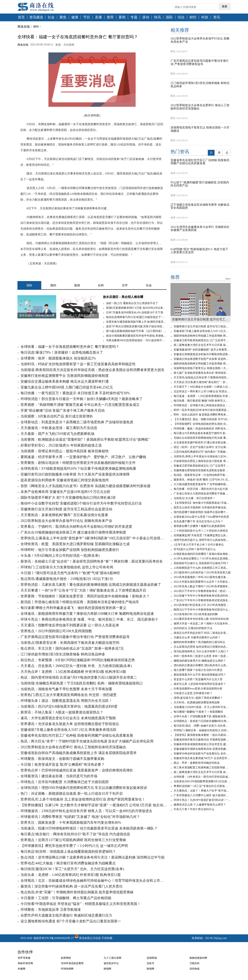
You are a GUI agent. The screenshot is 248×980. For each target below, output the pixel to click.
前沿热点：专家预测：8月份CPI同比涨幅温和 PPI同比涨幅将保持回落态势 (78, 660)
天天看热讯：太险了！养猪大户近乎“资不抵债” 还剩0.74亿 (202, 791)
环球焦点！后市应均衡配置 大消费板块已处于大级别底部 (65, 782)
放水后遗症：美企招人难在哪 (123, 297)
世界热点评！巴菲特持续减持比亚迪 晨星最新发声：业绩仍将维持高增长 (77, 770)
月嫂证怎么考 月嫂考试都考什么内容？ (197, 638)
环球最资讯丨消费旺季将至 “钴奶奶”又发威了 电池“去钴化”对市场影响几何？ (80, 817)
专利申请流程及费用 (72, 963)
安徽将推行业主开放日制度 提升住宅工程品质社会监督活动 (66, 509)
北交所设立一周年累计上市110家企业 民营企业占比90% (202, 391)
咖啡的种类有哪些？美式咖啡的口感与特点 (199, 642)
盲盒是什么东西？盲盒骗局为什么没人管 (198, 679)
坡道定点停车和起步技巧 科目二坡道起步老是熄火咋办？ (202, 633)
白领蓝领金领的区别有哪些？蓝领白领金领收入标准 (202, 554)
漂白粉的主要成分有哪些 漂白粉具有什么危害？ (202, 665)
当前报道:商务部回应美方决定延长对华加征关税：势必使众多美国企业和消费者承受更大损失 (93, 370)
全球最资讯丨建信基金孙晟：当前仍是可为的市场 (59, 776)
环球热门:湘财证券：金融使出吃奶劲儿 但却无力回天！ (202, 730)
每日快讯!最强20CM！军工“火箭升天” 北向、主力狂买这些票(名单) (72, 869)
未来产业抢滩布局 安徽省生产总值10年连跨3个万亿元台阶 (65, 492)
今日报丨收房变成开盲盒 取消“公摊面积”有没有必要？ (63, 765)
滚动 (146, 17)
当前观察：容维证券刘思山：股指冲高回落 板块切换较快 (65, 451)
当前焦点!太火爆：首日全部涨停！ (194, 498)
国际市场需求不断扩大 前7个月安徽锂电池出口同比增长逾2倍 (68, 498)
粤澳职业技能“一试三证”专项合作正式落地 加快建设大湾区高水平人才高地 (202, 786)
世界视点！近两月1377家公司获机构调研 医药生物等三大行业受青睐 (73, 840)
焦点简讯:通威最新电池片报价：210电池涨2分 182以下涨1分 (67, 579)
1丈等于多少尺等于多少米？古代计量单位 (199, 545)
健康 (75, 17)
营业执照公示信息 (87, 938)
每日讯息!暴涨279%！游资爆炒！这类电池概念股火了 (62, 352)
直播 (98, 17)
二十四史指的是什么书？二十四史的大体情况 (201, 531)
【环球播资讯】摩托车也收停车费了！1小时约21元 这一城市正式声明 (74, 846)
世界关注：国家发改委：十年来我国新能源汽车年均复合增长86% (71, 823)
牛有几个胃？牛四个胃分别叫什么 (194, 809)
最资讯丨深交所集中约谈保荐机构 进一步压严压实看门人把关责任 (72, 886)
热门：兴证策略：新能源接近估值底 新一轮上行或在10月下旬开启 (72, 794)
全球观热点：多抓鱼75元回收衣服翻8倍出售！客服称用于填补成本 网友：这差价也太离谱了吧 (202, 721)
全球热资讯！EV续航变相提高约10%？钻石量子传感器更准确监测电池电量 (78, 469)
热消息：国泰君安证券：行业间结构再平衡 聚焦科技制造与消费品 (202, 475)
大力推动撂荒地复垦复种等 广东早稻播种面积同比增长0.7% (202, 484)
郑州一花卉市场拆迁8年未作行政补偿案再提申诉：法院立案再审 (202, 410)
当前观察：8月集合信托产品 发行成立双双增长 (57, 416)
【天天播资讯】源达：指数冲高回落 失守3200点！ (202, 419)
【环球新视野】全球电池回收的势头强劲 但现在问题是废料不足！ (202, 424)
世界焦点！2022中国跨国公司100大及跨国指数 (56, 631)
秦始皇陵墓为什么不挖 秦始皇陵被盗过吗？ (200, 675)
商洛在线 (24, 27)
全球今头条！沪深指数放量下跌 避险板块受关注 (202, 716)
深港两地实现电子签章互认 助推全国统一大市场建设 (200, 129)
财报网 (107, 969)
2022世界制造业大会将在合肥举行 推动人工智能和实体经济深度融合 (73, 747)
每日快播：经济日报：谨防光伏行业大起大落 (201, 489)
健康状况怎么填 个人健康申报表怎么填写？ (200, 805)
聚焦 (63, 17)
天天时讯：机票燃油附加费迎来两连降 (197, 703)
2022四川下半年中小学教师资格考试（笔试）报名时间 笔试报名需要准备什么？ (202, 591)
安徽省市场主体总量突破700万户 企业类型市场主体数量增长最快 (202, 758)
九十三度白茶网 (112, 958)
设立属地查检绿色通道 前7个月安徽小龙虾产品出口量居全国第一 (71, 921)
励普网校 (66, 958)
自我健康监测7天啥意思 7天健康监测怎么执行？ (202, 535)
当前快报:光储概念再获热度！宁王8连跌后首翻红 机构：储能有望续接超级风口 (82, 683)
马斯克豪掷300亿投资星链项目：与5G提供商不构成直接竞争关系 (136, 340)
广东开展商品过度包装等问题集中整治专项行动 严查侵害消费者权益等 (75, 637)
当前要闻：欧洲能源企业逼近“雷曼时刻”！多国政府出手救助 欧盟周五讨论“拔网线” (85, 440)
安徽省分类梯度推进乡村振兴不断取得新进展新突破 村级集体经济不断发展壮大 (202, 354)
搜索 (225, 6)
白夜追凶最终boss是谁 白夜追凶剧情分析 (198, 689)
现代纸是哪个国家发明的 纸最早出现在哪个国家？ (202, 512)
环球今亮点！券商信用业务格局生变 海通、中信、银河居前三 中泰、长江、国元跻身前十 (89, 619)
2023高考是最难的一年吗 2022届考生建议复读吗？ (202, 577)
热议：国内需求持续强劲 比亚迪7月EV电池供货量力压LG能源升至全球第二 (79, 677)
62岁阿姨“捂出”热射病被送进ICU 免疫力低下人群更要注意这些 (199, 251)
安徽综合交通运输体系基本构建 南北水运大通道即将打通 (65, 381)
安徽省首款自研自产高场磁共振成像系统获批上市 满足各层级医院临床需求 (79, 753)
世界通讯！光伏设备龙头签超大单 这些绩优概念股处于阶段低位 (70, 724)
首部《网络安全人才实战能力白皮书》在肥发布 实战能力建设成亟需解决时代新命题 (86, 486)
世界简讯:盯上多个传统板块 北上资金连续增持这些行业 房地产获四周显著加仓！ (83, 799)
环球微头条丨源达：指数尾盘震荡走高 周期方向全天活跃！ (66, 701)
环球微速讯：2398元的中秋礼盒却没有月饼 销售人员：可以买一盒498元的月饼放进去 (86, 811)
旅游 (77, 285)
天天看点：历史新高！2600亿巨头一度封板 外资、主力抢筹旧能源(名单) (76, 666)
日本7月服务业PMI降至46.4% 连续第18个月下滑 (135, 313)
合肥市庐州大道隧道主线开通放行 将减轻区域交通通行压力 (66, 915)
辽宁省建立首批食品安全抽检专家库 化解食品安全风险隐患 (200, 206)
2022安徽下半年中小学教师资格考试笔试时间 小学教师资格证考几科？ (202, 596)
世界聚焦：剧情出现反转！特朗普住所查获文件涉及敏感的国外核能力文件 (78, 463)
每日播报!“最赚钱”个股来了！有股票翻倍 (198, 712)
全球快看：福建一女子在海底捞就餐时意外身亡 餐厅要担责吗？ (70, 347)
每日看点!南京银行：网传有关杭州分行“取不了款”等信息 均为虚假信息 (75, 834)
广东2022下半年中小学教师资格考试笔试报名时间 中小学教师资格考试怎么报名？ (202, 600)
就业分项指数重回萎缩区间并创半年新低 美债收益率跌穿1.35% (136, 336)
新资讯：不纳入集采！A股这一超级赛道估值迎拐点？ (62, 712)
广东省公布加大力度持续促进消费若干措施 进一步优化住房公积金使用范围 (202, 494)
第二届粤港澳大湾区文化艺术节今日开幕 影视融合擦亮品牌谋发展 (202, 345)
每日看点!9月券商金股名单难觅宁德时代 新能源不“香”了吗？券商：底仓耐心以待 (202, 433)
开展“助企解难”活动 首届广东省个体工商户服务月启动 (63, 410)
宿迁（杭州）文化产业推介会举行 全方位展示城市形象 (202, 447)
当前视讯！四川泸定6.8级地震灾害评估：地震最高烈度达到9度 (69, 706)
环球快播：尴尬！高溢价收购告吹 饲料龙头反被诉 (202, 429)
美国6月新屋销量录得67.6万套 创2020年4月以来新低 (136, 308)
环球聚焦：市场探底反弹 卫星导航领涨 (51, 910)
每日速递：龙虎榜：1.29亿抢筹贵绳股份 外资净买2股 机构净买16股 (202, 396)
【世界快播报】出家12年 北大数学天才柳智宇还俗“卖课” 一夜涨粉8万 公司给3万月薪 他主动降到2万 (94, 805)
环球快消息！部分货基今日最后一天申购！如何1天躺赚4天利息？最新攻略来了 (82, 399)
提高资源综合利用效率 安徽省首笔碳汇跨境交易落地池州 (65, 480)
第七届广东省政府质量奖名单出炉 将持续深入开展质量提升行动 (202, 373)
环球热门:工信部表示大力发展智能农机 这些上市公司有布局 (67, 567)
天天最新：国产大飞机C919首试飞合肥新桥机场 (57, 434)
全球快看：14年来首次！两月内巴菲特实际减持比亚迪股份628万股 (202, 777)
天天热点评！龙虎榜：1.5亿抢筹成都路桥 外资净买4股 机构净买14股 (73, 672)
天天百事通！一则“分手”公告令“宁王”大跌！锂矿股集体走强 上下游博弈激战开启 (83, 590)
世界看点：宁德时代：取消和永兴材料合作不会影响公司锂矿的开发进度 (76, 527)
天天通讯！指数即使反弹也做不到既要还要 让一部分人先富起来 (70, 625)
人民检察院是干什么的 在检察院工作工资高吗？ (202, 568)
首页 (21, 17)
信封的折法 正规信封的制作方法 (193, 628)
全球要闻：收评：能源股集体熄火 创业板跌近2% (58, 358)
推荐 (110, 17)
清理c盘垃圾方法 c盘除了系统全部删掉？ (198, 698)
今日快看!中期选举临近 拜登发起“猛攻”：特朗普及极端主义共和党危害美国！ (81, 904)
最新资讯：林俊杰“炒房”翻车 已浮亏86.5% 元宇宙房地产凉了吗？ (202, 480)
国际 (169, 17)
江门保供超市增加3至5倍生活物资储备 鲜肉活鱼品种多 (63, 654)
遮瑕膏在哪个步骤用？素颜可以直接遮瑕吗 (199, 526)
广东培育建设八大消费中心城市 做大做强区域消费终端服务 (202, 795)
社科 (101, 285)
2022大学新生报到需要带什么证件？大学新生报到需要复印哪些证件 (202, 582)
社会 (51, 17)
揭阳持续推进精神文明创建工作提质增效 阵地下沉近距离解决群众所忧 (202, 336)
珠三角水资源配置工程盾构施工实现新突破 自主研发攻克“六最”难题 (202, 767)
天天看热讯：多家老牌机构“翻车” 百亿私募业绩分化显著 (64, 515)
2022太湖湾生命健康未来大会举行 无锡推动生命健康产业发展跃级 (200, 229)
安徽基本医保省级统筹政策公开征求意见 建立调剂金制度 (202, 744)
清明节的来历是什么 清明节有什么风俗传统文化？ (202, 540)
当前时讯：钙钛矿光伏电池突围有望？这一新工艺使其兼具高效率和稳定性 (78, 364)
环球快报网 (67, 969)
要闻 (122, 17)
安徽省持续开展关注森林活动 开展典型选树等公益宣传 (202, 740)
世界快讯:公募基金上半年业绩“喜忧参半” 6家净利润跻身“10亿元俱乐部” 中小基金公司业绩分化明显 (94, 538)
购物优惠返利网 (198, 958)
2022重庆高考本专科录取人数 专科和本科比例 (201, 619)
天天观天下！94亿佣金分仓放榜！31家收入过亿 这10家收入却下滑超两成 (202, 387)
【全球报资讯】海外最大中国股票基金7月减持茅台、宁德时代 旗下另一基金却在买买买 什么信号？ (202, 503)
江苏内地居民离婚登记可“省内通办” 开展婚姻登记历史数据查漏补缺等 (202, 452)
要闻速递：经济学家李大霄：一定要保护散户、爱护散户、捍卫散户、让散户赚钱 (83, 457)
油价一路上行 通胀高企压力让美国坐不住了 (132, 303)
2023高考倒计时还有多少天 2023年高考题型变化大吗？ (202, 605)
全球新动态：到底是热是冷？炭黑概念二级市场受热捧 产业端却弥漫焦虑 (77, 422)
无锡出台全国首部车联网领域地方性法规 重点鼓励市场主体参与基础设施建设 (202, 438)
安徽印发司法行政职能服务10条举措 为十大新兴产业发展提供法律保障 (75, 474)
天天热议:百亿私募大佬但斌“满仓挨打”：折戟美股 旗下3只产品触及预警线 (202, 382)
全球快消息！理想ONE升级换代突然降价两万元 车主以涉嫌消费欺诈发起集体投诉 (84, 788)
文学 (125, 285)
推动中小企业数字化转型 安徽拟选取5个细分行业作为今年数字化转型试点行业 (81, 503)
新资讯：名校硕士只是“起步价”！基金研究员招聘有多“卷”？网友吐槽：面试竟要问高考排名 (92, 561)
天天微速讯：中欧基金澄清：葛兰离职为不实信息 (59, 428)
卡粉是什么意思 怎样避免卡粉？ (193, 693)
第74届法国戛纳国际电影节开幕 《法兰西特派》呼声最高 (136, 331)
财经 (193, 17)
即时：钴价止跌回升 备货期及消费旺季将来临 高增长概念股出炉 (202, 415)
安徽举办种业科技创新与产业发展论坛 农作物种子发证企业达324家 (202, 754)
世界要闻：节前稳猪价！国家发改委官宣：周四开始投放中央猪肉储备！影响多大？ (85, 596)
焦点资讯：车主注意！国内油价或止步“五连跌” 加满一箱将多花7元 (72, 648)
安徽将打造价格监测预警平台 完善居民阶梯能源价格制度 (65, 376)
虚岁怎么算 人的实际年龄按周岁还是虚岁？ (200, 684)
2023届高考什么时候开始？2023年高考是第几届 (202, 573)
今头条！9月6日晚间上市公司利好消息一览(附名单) (60, 556)
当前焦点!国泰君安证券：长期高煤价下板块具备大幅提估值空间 (70, 643)
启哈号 (150, 963)
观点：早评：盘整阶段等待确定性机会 (197, 763)
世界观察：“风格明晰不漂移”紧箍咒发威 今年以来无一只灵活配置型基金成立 (80, 405)
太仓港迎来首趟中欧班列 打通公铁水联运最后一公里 (202, 443)
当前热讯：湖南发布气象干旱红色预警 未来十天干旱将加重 (66, 689)
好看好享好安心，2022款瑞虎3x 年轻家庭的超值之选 (61, 445)
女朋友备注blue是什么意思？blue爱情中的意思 (201, 517)
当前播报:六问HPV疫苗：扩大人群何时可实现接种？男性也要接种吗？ (202, 707)
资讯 (217, 17)
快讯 (158, 17)
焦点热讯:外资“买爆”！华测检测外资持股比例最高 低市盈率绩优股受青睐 (77, 892)
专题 (134, 17)
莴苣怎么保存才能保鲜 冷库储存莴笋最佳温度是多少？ (202, 508)
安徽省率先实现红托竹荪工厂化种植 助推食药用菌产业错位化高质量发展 (77, 735)
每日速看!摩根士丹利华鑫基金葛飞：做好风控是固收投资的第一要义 (73, 608)
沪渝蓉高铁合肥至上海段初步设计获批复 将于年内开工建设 (202, 461)
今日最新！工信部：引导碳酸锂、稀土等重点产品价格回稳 (66, 898)
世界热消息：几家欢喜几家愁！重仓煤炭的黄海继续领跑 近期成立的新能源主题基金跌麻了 (91, 585)
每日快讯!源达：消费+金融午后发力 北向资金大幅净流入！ (202, 726)
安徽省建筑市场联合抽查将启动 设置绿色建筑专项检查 (202, 749)
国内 (53, 285)
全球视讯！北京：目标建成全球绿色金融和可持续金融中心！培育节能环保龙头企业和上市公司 (94, 881)
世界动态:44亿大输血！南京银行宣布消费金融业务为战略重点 (68, 863)
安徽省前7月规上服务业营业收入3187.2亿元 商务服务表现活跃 (68, 730)
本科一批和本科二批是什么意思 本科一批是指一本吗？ (202, 656)
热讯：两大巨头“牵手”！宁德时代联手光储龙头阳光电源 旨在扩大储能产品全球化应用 (87, 741)
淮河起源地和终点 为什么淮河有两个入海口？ (201, 651)
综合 (181, 17)
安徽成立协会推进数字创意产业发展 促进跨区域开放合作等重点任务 (202, 359)
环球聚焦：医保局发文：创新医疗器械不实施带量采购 (62, 759)
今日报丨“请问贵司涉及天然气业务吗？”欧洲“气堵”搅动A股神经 (70, 573)
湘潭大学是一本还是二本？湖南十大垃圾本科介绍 (202, 624)
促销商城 (152, 958)
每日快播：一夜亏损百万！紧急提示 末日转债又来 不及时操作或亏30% (75, 393)
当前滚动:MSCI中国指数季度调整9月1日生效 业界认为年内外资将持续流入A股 (202, 781)
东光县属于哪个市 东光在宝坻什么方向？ (198, 521)
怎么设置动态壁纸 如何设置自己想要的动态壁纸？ (202, 647)
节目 (87, 17)
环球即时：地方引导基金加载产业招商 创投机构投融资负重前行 (70, 550)
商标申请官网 (25, 963)
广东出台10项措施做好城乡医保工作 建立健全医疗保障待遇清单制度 (73, 532)
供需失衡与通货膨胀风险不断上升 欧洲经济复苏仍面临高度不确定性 (136, 322)
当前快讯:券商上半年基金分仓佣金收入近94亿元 (202, 456)
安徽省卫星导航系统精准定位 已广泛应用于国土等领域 (202, 340)
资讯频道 (36, 17)
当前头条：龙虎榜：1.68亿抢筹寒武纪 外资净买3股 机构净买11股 (71, 875)
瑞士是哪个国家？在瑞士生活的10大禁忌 (198, 670)
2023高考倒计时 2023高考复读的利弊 (196, 614)
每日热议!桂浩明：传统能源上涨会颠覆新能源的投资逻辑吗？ (68, 852)
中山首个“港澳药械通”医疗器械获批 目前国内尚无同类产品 (200, 184)
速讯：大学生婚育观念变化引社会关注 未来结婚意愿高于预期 (68, 718)
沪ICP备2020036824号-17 (59, 938)
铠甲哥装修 (24, 958)
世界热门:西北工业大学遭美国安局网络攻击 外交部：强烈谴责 (69, 695)
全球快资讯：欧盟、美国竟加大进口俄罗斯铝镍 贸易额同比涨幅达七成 (75, 544)
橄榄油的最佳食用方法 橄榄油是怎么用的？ (200, 661)
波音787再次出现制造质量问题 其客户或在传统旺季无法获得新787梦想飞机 (136, 326)
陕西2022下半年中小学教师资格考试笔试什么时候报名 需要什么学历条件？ (202, 610)
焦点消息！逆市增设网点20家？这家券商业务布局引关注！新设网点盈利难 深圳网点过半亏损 (93, 857)
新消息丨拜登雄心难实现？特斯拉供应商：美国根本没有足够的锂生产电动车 (80, 602)
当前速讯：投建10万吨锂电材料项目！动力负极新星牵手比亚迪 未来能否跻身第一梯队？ (89, 828)
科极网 (22, 969)
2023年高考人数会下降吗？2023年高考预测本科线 (202, 586)
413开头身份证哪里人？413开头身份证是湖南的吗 (202, 559)
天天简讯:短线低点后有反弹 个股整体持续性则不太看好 (202, 378)
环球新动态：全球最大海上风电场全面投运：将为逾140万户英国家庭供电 (202, 405)
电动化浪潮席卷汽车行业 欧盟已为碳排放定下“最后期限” (136, 317)
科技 (205, 17)
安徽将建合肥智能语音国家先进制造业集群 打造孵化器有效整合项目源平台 (202, 470)
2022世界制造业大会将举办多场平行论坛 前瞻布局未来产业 (66, 521)
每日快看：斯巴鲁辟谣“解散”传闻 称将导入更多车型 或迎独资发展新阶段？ (202, 401)
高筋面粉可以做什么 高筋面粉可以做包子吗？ (201, 563)
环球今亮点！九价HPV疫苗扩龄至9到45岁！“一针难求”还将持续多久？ (202, 800)
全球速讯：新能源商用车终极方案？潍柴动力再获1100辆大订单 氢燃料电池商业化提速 (87, 614)
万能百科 (195, 963)
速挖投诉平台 (111, 963)
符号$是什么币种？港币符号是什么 (195, 549)
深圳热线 (195, 969)
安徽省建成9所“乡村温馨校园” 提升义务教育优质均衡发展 (202, 350)
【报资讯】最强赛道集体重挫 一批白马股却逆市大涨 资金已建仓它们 (202, 735)
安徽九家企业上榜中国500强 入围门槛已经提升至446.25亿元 (67, 387)
